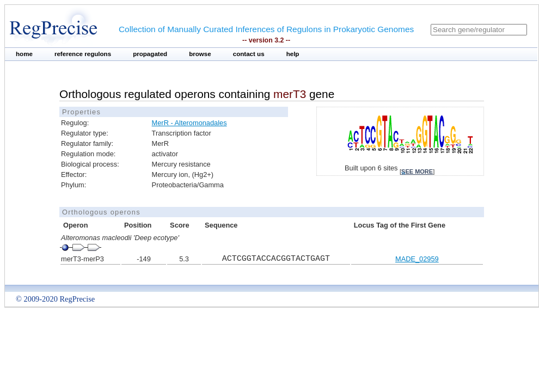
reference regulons (83, 54)
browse (200, 54)
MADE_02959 (417, 259)
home (24, 54)
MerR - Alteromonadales (189, 123)
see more (417, 171)
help (293, 54)
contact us (249, 54)
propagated (150, 54)
